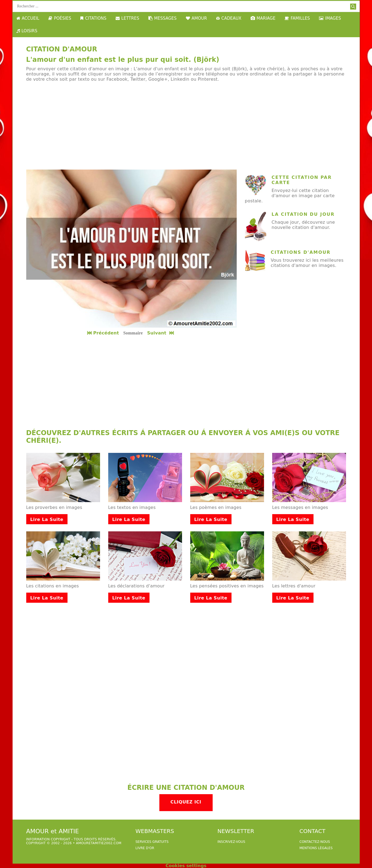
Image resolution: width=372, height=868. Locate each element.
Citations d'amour (301, 252)
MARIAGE (263, 18)
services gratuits (152, 842)
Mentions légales (316, 848)
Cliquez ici (186, 802)
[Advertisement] (186, 126)
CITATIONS (93, 18)
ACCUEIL (28, 18)
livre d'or (145, 848)
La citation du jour (303, 214)
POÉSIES (60, 18)
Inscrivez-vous (232, 842)
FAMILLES (297, 18)
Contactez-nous (315, 842)
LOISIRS (27, 31)
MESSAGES (162, 18)
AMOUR (196, 18)
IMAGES (330, 18)
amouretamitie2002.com (99, 843)
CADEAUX (229, 18)
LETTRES (127, 18)
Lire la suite (47, 519)
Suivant (161, 333)
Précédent (103, 333)
